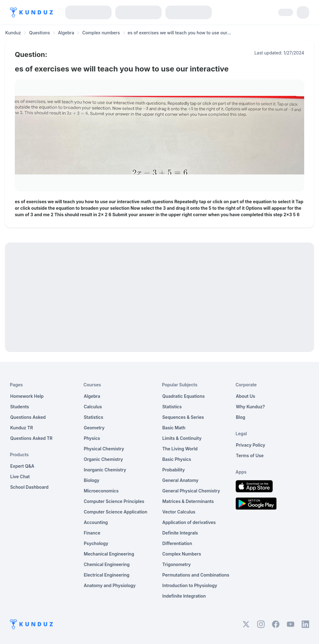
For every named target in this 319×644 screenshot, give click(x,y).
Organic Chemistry (103, 459)
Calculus (93, 407)
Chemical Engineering (107, 564)
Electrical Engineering (107, 575)
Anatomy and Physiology (110, 585)
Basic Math (174, 428)
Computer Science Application (116, 512)
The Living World (180, 449)
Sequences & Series (183, 417)
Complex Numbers (182, 554)
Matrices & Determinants (188, 501)
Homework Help (27, 396)
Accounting (96, 522)
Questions (40, 33)
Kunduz (13, 33)
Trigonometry (177, 564)
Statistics (94, 417)
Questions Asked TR (31, 438)
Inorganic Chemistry (105, 470)
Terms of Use (250, 455)
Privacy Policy (251, 445)
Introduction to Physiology (190, 585)
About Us (245, 396)
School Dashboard (29, 487)
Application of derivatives (189, 522)
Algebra (66, 33)
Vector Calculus (179, 512)
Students (20, 407)
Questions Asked (28, 417)
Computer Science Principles (114, 501)
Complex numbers (101, 33)
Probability (174, 470)
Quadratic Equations (183, 396)
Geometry (94, 428)
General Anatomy (180, 480)
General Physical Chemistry (191, 491)
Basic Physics (177, 459)
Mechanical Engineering (109, 554)
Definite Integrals (180, 533)
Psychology (96, 543)
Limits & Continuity (182, 438)
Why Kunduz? (250, 407)
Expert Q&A (22, 466)
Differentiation (177, 543)
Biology (92, 480)
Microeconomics (101, 491)
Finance (92, 533)
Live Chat (20, 477)
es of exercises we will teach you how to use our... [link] (179, 33)
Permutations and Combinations (196, 575)
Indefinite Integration (184, 596)
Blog (240, 417)
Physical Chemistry (104, 449)
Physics (92, 438)
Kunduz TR (22, 428)
